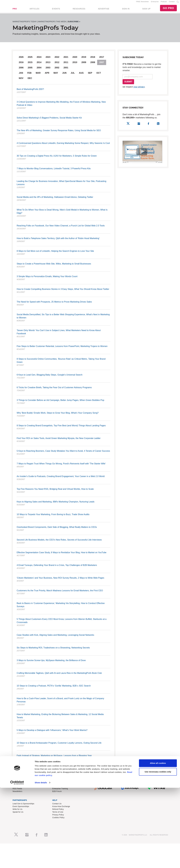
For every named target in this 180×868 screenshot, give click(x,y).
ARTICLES (34, 10)
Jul (73, 75)
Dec (30, 80)
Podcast (164, 3)
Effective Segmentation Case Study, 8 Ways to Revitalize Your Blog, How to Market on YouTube (64, 556)
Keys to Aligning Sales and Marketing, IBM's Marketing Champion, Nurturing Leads (64, 506)
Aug (81, 75)
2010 (75, 65)
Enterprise (155, 3)
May (56, 75)
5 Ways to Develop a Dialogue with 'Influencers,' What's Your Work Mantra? (64, 734)
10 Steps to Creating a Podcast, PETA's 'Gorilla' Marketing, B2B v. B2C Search (64, 690)
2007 (102, 65)
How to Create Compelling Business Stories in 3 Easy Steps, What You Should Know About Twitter (64, 293)
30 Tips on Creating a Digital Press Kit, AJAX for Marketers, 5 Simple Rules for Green (64, 160)
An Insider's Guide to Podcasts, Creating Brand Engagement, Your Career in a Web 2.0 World (64, 480)
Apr (47, 75)
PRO (15, 10)
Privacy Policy (58, 817)
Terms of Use (58, 814)
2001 (66, 70)
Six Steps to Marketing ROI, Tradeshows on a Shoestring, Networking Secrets (64, 652)
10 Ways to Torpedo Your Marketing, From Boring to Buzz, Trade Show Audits (64, 518)
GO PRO (168, 9)
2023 (48, 59)
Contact (172, 3)
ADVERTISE (104, 10)
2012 (57, 65)
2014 (39, 65)
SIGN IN (126, 10)
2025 (30, 59)
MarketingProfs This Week (52, 24)
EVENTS (56, 10)
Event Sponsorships (21, 809)
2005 (30, 70)
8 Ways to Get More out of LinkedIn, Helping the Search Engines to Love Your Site (64, 255)
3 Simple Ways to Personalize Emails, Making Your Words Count (64, 280)
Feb (29, 75)
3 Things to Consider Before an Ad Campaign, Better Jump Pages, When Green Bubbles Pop (64, 404)
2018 (93, 59)
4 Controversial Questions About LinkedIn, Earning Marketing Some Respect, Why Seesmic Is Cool (64, 147)
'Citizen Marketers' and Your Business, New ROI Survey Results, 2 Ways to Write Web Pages (64, 582)
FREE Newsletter (143, 3)
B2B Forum (57, 794)
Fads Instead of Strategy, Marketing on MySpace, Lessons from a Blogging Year (64, 759)
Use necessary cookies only (158, 455)
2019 (84, 59)
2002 (57, 70)
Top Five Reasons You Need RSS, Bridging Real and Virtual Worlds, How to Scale (64, 493)
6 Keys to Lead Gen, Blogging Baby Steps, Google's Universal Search (64, 379)
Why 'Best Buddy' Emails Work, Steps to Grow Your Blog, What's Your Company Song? (64, 417)
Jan (21, 75)
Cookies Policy (58, 820)
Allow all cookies (158, 446)
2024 (39, 59)
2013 (48, 65)
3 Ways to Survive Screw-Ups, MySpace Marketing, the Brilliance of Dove (64, 664)
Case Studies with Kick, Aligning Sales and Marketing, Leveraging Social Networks (64, 639)
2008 (93, 65)
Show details (41, 466)
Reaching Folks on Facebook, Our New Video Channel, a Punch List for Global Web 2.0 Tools (64, 230)
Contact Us (57, 806)
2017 (102, 59)
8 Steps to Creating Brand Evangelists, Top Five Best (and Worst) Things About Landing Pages (64, 429)
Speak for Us (18, 814)
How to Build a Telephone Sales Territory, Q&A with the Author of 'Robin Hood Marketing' (64, 242)
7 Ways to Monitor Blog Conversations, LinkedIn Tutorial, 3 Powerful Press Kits (64, 172)
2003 (48, 70)
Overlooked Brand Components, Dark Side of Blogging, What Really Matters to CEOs (64, 531)
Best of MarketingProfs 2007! (64, 93)
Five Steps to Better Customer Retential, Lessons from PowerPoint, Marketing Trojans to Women (64, 350)
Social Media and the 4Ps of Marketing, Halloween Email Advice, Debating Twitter (64, 201)
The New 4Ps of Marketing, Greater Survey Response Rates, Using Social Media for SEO (64, 134)
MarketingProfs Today (25, 24)
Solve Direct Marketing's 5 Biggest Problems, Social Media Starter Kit (64, 122)
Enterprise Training (60, 791)
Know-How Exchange (61, 809)
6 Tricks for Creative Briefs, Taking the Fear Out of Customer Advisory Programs (64, 391)
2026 (21, 59)
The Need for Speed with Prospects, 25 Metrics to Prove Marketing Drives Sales (64, 306)
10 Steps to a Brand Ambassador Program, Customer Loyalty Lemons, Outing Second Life (64, 747)
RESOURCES (79, 10)
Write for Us (17, 812)
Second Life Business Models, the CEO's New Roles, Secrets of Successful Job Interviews (64, 544)
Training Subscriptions (61, 788)
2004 (39, 70)
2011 (66, 65)
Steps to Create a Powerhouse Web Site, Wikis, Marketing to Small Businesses (64, 268)
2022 (57, 59)
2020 (75, 59)
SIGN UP (146, 10)
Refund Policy (58, 812)
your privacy (139, 89)
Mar (38, 75)
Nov (21, 80)
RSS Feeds (17, 791)
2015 (30, 65)
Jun (64, 75)
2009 (84, 65)
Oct (99, 75)
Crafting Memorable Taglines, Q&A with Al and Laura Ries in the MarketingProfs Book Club (64, 677)
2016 (21, 65)
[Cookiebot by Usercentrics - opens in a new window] (17, 466)
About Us (16, 788)
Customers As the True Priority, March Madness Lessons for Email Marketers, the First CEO (64, 594)
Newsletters (17, 794)
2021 (66, 59)
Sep (90, 75)
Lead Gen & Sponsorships (23, 806)
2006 (21, 70)
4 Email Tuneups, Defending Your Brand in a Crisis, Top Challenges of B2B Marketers (64, 569)
